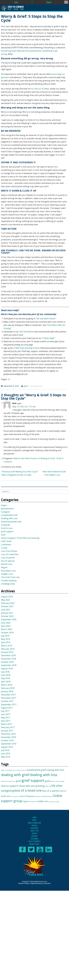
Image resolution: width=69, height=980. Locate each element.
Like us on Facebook (22, 850)
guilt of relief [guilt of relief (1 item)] (54, 781)
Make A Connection (34, 823)
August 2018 (7, 669)
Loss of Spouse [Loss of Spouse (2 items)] (27, 796)
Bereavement (7, 509)
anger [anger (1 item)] (3, 770)
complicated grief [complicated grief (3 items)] (36, 770)
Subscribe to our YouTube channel (40, 850)
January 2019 (7, 652)
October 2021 (7, 606)
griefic (26, 386)
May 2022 (5, 600)
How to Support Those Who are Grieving (20, 538)
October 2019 (7, 633)
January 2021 (7, 613)
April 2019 (6, 642)
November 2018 (8, 659)
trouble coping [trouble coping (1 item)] (54, 802)
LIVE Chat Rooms (26, 332)
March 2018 (6, 685)
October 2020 (7, 616)
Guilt (3, 535)
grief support (7, 531)
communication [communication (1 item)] (20, 770)
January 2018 (7, 691)
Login (16, 2)
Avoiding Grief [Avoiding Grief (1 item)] (10, 770)
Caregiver (6, 512)
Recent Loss (7, 564)
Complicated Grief (9, 515)
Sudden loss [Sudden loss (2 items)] (43, 801)
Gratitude (5, 525)
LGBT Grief (6, 541)
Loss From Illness (9, 551)
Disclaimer (35, 839)
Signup (49, 2)
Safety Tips (34, 831)
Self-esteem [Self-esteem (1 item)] (33, 802)
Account (34, 836)
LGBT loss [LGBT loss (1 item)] (48, 786)
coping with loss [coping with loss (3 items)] (55, 770)
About (34, 820)
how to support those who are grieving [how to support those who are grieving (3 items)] (23, 786)
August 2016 (7, 747)
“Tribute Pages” (49, 338)
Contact (35, 833)
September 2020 (9, 619)
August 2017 (7, 708)
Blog (26, 345)
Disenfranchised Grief (11, 522)
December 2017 (8, 695)
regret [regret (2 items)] (26, 801)
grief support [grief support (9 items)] (33, 780)
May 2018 (5, 678)
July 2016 (5, 750)
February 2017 (8, 727)
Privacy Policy (34, 844)
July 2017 (5, 711)
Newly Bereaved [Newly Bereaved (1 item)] (47, 796)
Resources (35, 828)
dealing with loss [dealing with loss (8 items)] (44, 775)
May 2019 (5, 639)
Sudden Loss (7, 574)
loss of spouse (8, 561)
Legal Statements (34, 841)
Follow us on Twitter (31, 850)
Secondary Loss (8, 571)
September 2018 (9, 665)
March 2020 (6, 629)
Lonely (4, 548)
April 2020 (6, 626)
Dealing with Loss (9, 518)
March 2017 (6, 724)
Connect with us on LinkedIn (49, 850)
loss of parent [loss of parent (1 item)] (15, 796)
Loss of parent (8, 558)
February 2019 (8, 649)
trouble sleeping (9, 580)
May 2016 (5, 757)
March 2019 (6, 646)
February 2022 (8, 603)
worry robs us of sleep (38, 89)
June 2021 (6, 610)
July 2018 (5, 672)
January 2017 (7, 731)
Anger (4, 505)
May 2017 (5, 718)
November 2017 (8, 698)
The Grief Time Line (10, 577)
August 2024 (7, 597)
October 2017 (7, 701)
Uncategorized (36, 386)
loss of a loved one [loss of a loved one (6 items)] (28, 790)
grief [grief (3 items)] (18, 781)
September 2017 (9, 704)
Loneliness (6, 545)
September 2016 (9, 744)
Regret (4, 567)
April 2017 (6, 721)
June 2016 (6, 754)
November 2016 (8, 737)
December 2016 (8, 734)
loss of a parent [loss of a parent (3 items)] (51, 791)
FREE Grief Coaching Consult (27, 348)
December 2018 (8, 655)
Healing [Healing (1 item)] (62, 781)
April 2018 (6, 682)
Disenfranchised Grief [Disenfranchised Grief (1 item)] (8, 781)
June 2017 (6, 714)
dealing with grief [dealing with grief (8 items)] (15, 775)
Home (34, 817)
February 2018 (8, 688)
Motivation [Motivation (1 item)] (37, 796)
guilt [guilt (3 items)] (47, 781)
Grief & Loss (7, 528)
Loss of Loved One (10, 554)
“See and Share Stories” (46, 319)
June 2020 (6, 623)
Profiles (34, 825)
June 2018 (6, 675)
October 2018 (7, 662)
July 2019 (5, 636)
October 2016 (7, 740)
